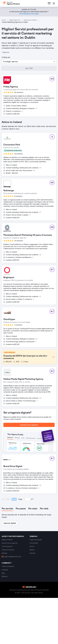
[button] (29, 62)
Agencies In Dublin (30, 20)
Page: (20, 499)
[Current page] (26, 499)
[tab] (7, 509)
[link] (49, 3)
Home (4, 20)
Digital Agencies (15, 20)
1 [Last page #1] (33, 499)
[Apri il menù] (54, 3)
